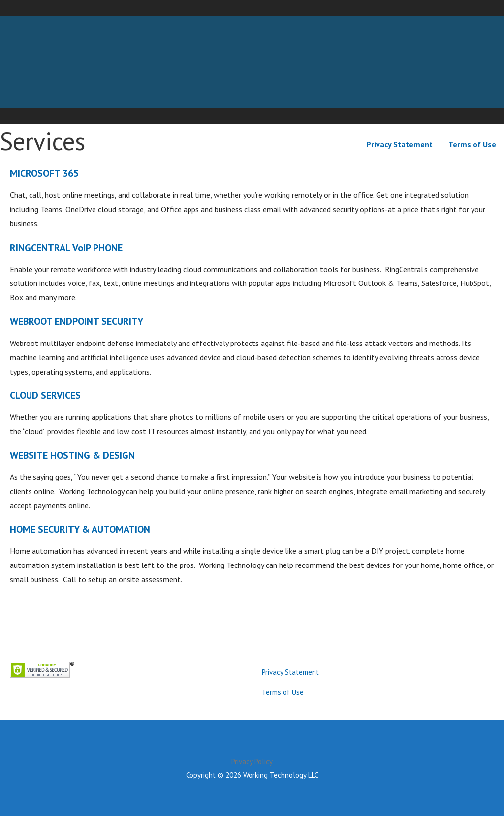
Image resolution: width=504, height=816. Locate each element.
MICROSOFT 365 (44, 173)
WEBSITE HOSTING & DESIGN (72, 455)
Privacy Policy (252, 762)
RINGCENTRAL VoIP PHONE (66, 248)
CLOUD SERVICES (45, 395)
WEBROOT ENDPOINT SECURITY (77, 321)
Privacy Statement (399, 144)
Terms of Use (472, 144)
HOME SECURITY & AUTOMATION (80, 529)
